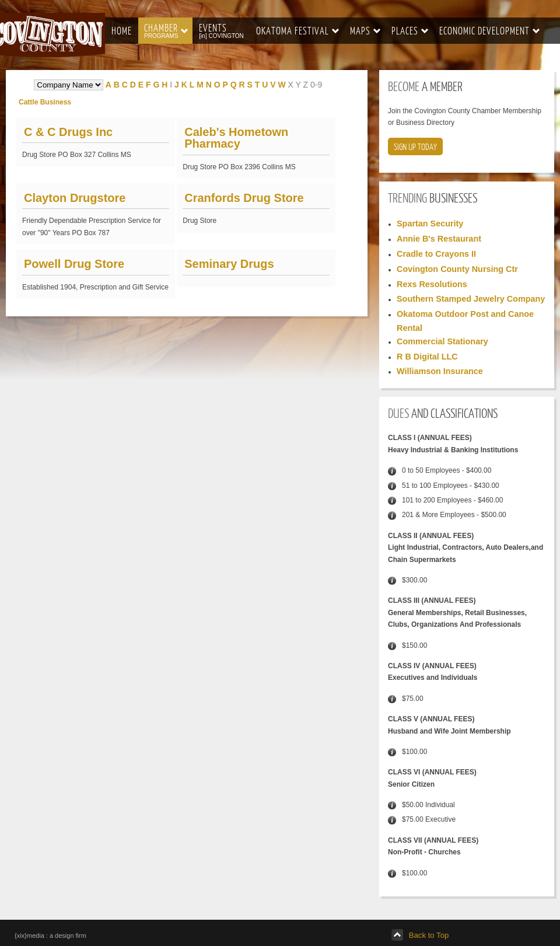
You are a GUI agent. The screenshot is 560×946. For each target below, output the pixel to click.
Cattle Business (45, 102)
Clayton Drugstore (75, 198)
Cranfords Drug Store (244, 198)
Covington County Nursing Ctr (457, 269)
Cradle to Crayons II (436, 254)
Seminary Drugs (229, 264)
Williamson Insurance (440, 371)
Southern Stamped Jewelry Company (471, 299)
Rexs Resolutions (432, 284)
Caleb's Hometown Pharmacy (236, 138)
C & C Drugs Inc (68, 132)
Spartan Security (430, 224)
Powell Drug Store (74, 264)
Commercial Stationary (442, 341)
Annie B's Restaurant (439, 239)
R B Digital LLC (427, 357)
